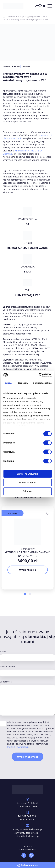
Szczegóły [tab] (23, 383)
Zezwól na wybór (27, 482)
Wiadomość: (6, 682)
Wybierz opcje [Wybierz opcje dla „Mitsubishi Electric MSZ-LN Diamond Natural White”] (27, 570)
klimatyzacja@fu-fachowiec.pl (27, 829)
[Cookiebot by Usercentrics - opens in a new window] (39, 375)
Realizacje (12, 16)
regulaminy (28, 846)
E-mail (3, 651)
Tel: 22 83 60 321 (28, 820)
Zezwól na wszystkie (28, 474)
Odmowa (27, 491)
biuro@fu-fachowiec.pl (27, 836)
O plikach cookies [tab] (42, 383)
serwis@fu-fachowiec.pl (27, 833)
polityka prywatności (27, 849)
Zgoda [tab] (8, 383)
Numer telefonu (8, 667)
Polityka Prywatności (18, 747)
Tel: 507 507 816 (27, 816)
